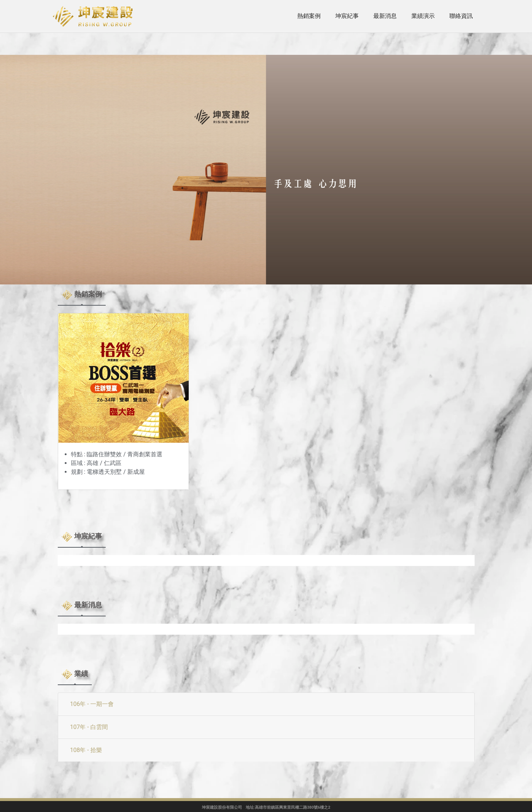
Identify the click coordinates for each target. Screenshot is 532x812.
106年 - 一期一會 (92, 704)
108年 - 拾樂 (86, 750)
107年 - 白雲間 (89, 727)
